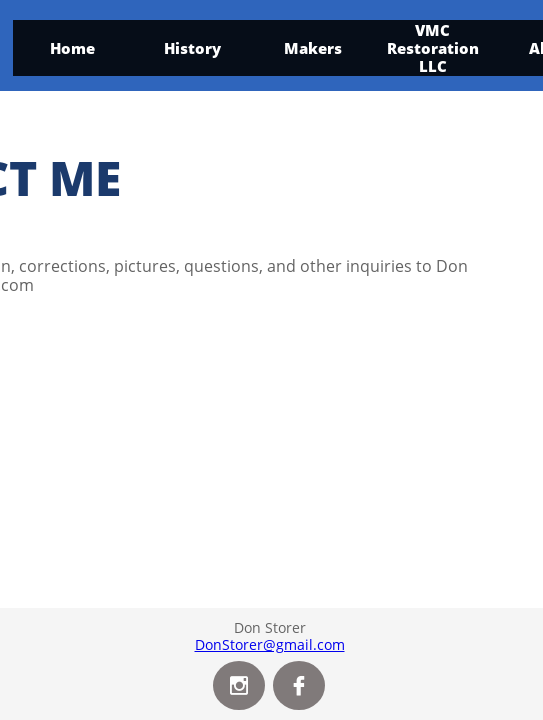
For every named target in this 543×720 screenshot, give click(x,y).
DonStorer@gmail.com (270, 644)
